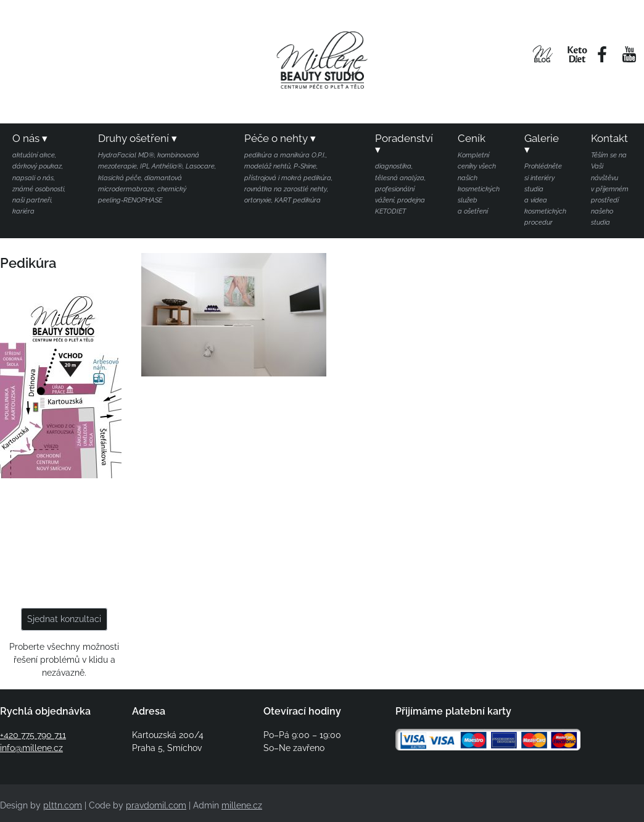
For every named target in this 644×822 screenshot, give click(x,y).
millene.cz (242, 805)
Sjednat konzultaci (64, 619)
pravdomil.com (156, 805)
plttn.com (63, 805)
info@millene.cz (31, 748)
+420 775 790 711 (33, 735)
